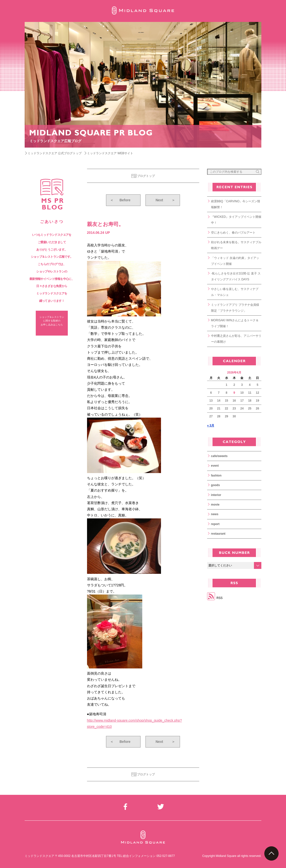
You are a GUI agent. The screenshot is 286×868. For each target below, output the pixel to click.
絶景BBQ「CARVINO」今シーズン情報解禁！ (236, 204)
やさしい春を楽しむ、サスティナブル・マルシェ (235, 292)
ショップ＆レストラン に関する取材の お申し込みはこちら (52, 321)
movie (215, 505)
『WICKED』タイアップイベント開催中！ (236, 220)
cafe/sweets (219, 456)
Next (165, 200)
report (215, 524)
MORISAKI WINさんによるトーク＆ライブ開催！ (235, 323)
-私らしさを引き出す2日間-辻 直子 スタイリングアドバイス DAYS (236, 276)
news (215, 514)
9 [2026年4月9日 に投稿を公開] (234, 393)
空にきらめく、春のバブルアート (233, 233)
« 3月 (211, 425)
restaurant (218, 534)
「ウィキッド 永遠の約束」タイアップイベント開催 (235, 261)
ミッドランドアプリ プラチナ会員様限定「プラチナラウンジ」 (235, 308)
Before (120, 200)
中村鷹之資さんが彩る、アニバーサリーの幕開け (236, 339)
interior (216, 495)
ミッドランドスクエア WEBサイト (110, 153)
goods (215, 485)
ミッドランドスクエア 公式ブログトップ (55, 153)
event (215, 466)
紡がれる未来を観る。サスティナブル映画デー (236, 245)
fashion (216, 476)
